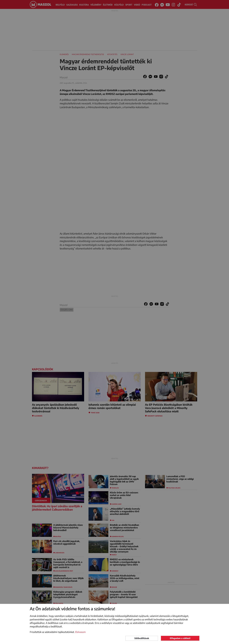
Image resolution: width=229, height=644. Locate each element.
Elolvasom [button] (80, 632)
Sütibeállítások (142, 638)
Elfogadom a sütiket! (180, 638)
